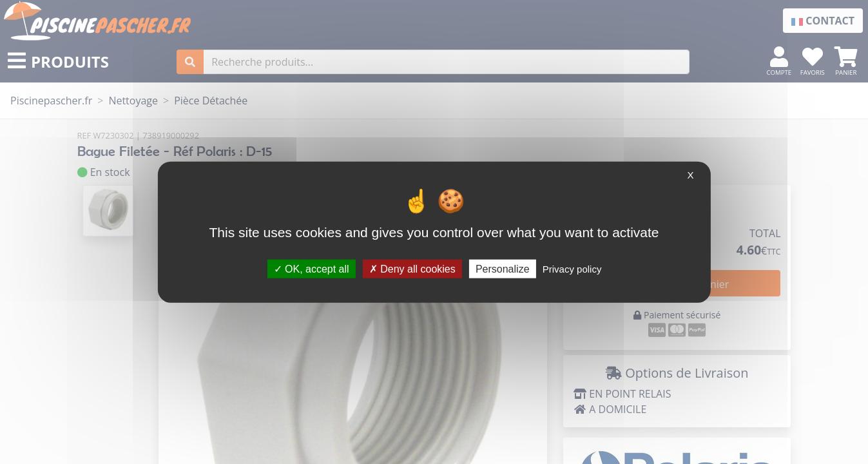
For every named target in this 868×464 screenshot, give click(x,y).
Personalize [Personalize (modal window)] (503, 268)
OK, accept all (312, 268)
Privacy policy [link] (572, 268)
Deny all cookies (412, 268)
